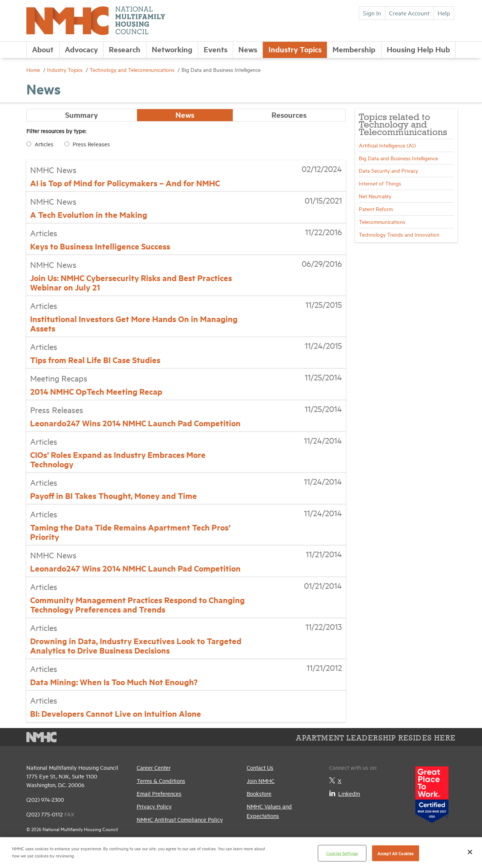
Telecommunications (382, 221)
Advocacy (81, 49)
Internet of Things (380, 183)
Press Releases (91, 144)
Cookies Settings (342, 853)
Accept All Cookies (395, 853)
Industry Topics (295, 49)
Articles (44, 144)
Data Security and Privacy (388, 170)
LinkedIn (345, 793)
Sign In (372, 13)
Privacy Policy (154, 806)
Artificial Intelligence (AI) (387, 145)
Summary (82, 115)
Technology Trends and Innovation (399, 234)
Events (216, 49)
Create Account (409, 13)
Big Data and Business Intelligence (398, 158)
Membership (354, 49)
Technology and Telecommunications (133, 69)
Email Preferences (159, 793)
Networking (172, 49)
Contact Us (260, 768)
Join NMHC (261, 781)
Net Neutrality (375, 196)
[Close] (470, 852)
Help (444, 13)
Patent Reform (376, 209)
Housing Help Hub (418, 49)
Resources (289, 115)
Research (125, 49)
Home (34, 69)
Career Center (154, 768)
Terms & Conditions (161, 781)
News (248, 49)
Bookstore (259, 793)
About (43, 49)
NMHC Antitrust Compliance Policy (180, 819)
